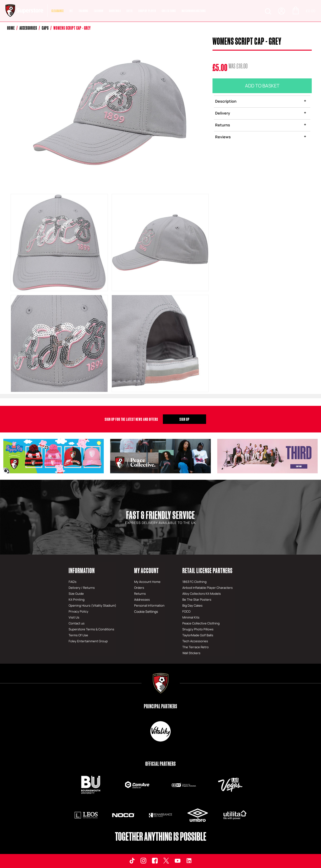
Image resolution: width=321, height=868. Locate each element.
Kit (71, 11)
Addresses (142, 599)
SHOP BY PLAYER (147, 11)
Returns (223, 125)
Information (82, 570)
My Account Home (147, 582)
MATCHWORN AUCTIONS (194, 11)
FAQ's (73, 582)
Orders (139, 588)
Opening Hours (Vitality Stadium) (92, 605)
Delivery (223, 113)
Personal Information (149, 605)
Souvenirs (115, 11)
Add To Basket (262, 86)
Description (226, 101)
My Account (146, 570)
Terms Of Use (78, 635)
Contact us (77, 623)
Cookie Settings (146, 611)
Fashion (99, 11)
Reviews (223, 137)
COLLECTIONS (169, 11)
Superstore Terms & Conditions (91, 629)
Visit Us (74, 617)
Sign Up (184, 419)
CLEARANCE (58, 11)
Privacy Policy (78, 611)
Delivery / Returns (82, 588)
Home (11, 28)
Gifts (130, 11)
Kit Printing (77, 599)
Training (84, 11)
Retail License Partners (207, 570)
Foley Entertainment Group (88, 641)
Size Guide (76, 594)
